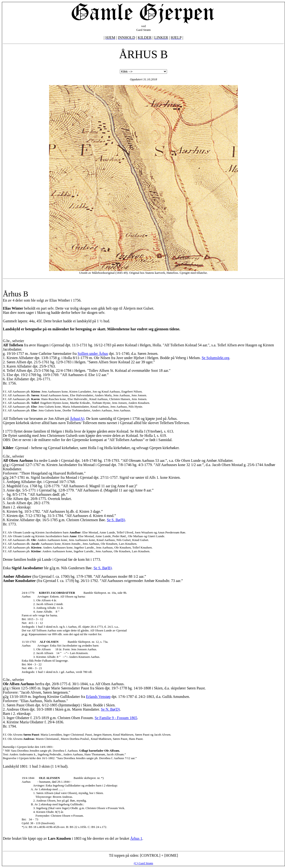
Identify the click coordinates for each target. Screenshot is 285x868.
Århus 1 (136, 838)
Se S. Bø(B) (116, 520)
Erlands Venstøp (98, 697)
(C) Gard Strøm (143, 863)
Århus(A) (77, 419)
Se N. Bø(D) (110, 709)
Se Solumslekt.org (216, 358)
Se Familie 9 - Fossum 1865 (116, 718)
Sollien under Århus (93, 354)
